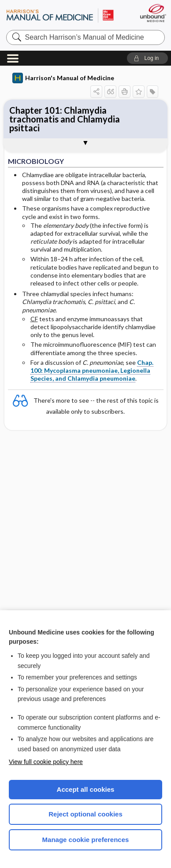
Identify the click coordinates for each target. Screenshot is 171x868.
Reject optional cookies (85, 814)
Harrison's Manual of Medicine (63, 78)
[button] (147, 58)
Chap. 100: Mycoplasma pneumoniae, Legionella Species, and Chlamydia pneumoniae (92, 370)
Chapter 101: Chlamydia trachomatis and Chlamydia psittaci (65, 119)
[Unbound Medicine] (153, 13)
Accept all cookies (86, 789)
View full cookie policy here (46, 762)
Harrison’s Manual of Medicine (60, 15)
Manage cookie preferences (86, 840)
